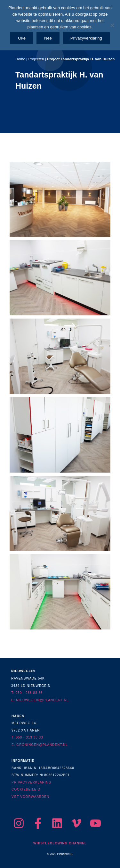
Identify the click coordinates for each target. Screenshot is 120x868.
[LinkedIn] (57, 823)
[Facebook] (38, 823)
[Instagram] (19, 823)
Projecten (36, 59)
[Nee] (112, 25)
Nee (48, 38)
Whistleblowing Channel (60, 843)
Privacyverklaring (86, 38)
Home (20, 59)
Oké (22, 38)
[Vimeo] (76, 823)
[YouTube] (96, 823)
